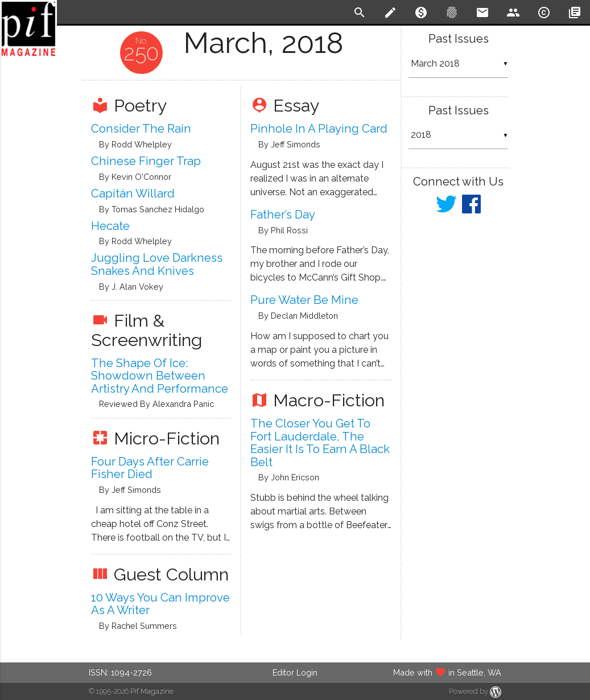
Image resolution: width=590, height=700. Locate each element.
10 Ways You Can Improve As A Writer (160, 604)
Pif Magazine (152, 691)
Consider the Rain (141, 129)
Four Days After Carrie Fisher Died (150, 468)
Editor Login (295, 672)
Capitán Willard (133, 193)
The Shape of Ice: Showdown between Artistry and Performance (160, 376)
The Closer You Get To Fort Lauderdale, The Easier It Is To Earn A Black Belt (320, 443)
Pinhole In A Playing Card (319, 129)
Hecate (110, 226)
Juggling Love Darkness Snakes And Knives (157, 264)
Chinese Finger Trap (146, 161)
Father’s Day (283, 215)
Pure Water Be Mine (304, 300)
